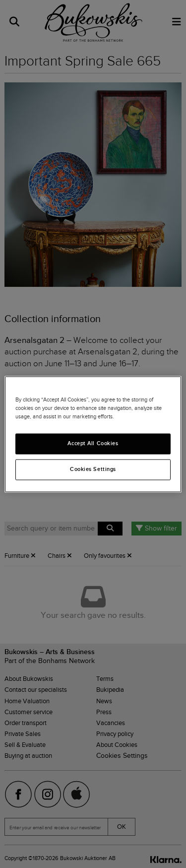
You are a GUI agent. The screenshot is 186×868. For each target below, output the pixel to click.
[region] (93, 434)
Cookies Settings (93, 469)
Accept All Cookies (93, 443)
